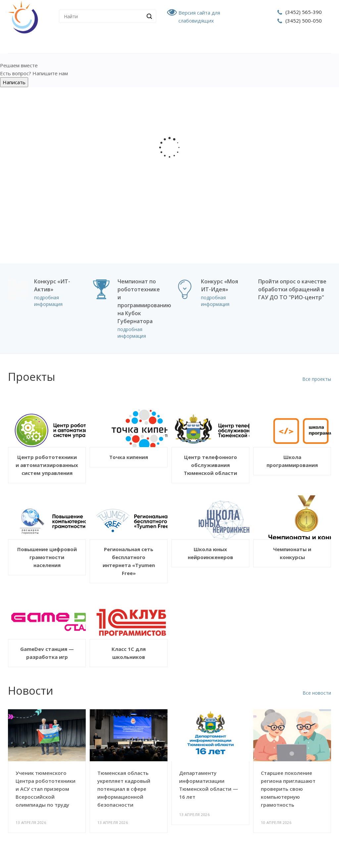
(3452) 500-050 (304, 21)
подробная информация (48, 301)
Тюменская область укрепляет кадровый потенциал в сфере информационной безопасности (124, 789)
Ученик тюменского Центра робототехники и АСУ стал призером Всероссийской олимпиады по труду (46, 789)
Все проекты (317, 379)
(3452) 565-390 (304, 12)
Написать (14, 82)
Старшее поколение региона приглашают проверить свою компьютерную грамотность (288, 789)
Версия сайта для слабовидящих (199, 17)
